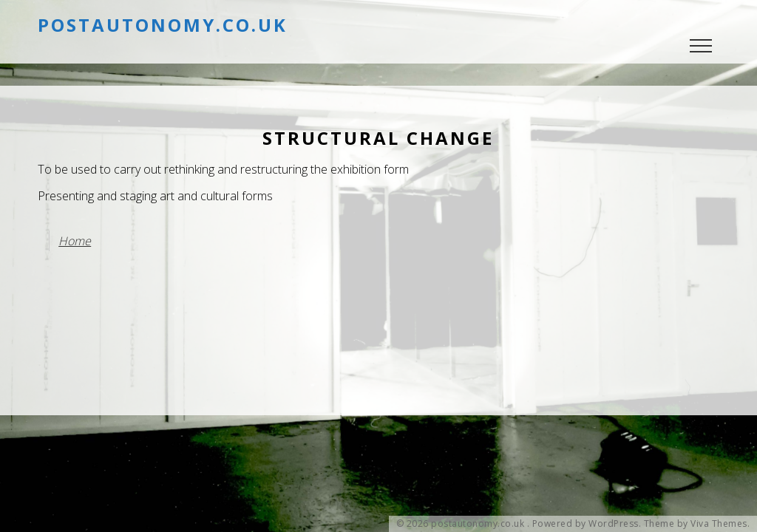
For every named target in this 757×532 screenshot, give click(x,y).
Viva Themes (719, 524)
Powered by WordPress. (587, 524)
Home (75, 241)
